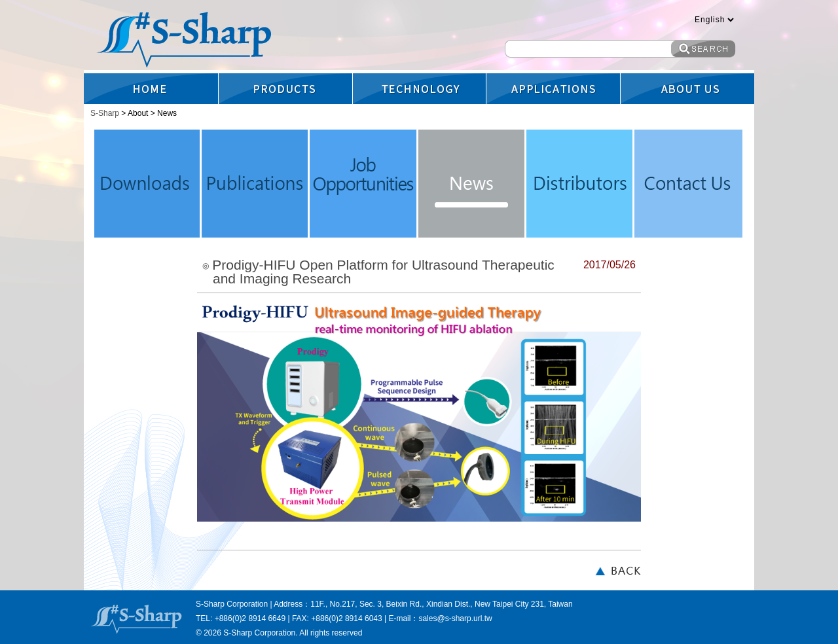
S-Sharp (106, 113)
